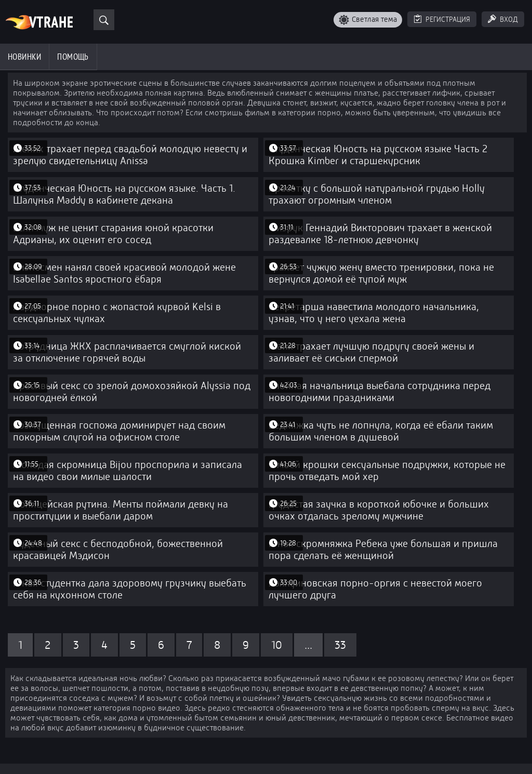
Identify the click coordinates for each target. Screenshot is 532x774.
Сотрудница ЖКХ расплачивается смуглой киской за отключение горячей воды (127, 352)
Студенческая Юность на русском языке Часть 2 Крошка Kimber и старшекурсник (378, 155)
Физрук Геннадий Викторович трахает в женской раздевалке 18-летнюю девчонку (380, 234)
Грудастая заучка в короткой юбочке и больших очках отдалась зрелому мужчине (379, 510)
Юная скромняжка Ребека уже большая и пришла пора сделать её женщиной (383, 550)
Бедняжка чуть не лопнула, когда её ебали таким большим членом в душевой (381, 431)
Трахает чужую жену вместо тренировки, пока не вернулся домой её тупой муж (381, 273)
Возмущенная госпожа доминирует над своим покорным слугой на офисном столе (119, 431)
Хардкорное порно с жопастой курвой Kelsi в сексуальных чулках (117, 313)
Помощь (73, 57)
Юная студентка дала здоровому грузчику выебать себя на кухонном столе (130, 589)
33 (340, 645)
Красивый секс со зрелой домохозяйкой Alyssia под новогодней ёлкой (132, 392)
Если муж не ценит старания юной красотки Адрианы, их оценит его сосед (113, 234)
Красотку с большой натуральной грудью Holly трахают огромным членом (377, 194)
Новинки (24, 57)
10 (277, 645)
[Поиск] (104, 20)
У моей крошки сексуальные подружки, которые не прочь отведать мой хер (387, 471)
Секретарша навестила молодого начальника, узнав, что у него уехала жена (374, 313)
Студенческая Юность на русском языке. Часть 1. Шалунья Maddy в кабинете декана (124, 194)
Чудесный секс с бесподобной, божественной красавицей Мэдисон (118, 550)
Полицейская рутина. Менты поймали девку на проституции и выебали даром (121, 510)
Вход (509, 19)
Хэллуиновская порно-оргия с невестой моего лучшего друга (375, 589)
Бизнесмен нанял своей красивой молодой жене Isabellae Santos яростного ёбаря (124, 273)
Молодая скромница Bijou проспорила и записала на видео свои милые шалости (128, 471)
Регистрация (448, 19)
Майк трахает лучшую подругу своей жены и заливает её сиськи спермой (371, 352)
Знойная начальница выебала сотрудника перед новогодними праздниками (380, 392)
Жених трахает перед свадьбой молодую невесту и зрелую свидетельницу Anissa (130, 155)
